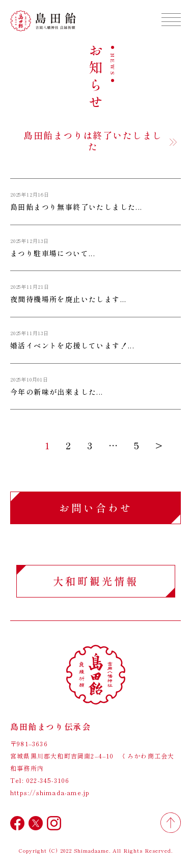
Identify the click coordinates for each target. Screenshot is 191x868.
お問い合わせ (96, 508)
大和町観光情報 (96, 581)
